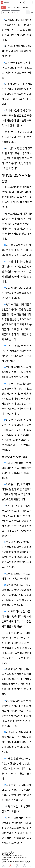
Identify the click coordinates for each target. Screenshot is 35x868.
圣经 (4, 7)
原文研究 (17, 7)
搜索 (9, 7)
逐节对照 (25, 7)
